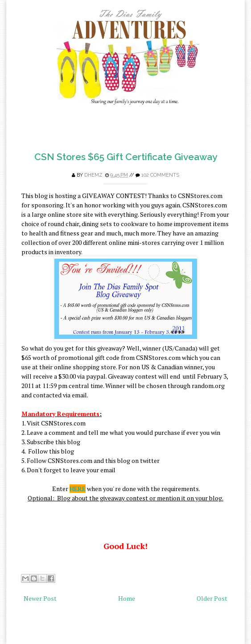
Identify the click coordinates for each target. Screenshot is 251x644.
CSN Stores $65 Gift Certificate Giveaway (126, 157)
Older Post (212, 598)
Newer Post (40, 598)
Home (127, 598)
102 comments (160, 175)
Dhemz (93, 175)
